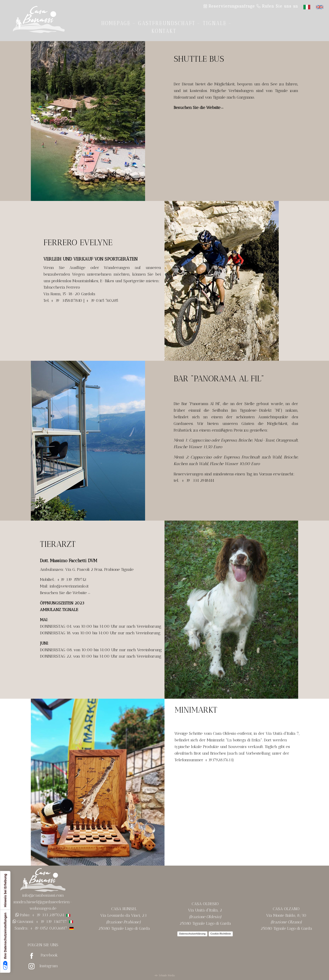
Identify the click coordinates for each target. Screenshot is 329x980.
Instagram (49, 966)
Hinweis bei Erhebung (5, 890)
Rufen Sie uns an (277, 6)
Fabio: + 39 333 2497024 (45, 915)
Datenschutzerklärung (192, 934)
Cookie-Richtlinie (221, 934)
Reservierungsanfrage (229, 6)
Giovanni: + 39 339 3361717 (42, 922)
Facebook (49, 955)
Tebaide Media (167, 975)
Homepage (116, 23)
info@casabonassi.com (43, 895)
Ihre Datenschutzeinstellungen (5, 941)
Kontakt (164, 31)
